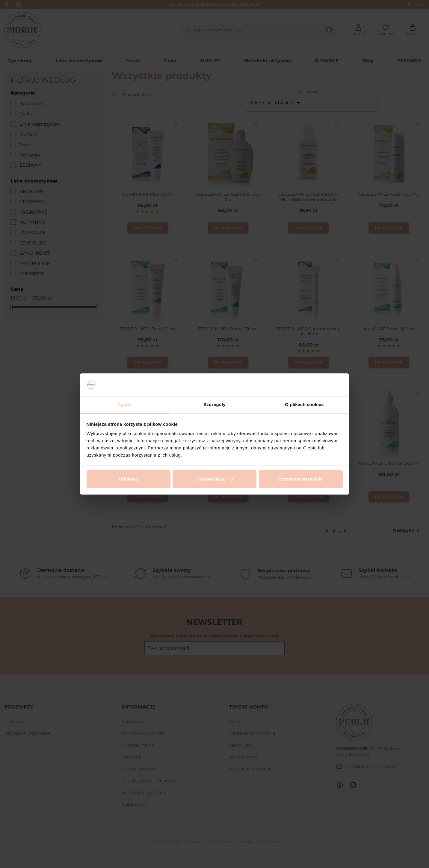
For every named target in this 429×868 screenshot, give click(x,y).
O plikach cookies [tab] (304, 404)
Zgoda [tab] (125, 404)
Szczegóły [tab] (214, 404)
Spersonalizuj (215, 479)
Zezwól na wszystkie (301, 479)
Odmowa (128, 479)
